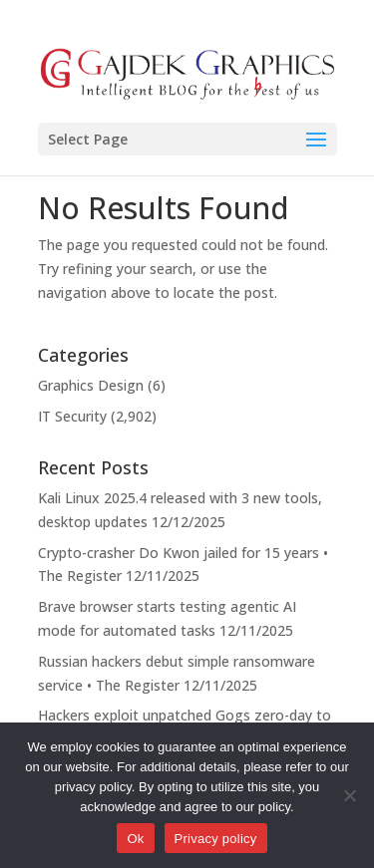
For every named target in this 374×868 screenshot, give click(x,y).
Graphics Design (91, 385)
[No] (349, 795)
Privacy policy (216, 839)
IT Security (72, 416)
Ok (135, 839)
